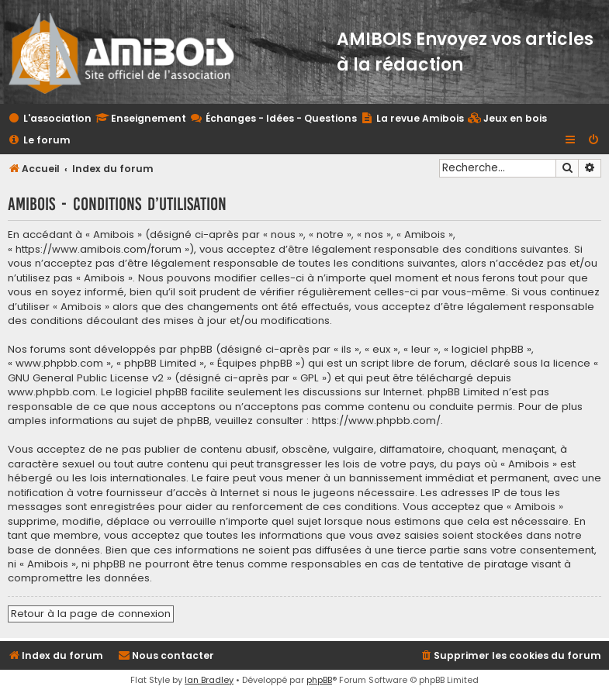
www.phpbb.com (52, 392)
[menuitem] (507, 119)
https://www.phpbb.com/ (376, 421)
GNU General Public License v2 (86, 378)
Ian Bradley (209, 680)
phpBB (319, 680)
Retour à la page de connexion (91, 614)
